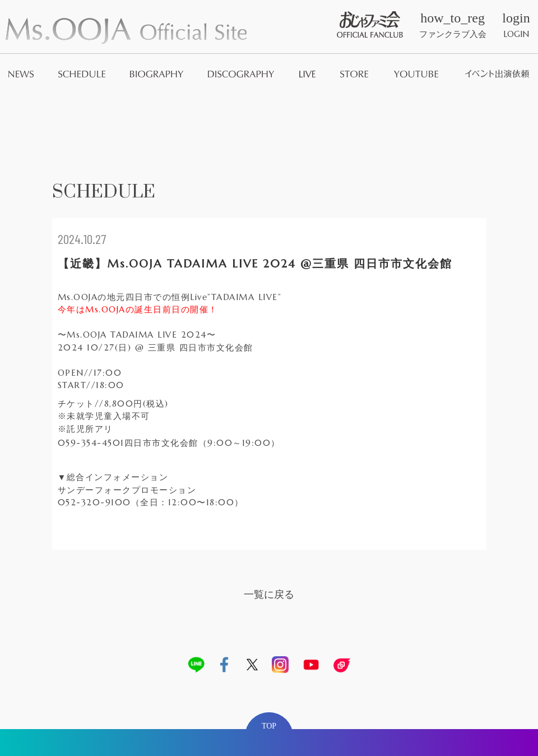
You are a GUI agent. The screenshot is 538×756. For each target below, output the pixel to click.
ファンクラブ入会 (453, 25)
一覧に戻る (269, 594)
